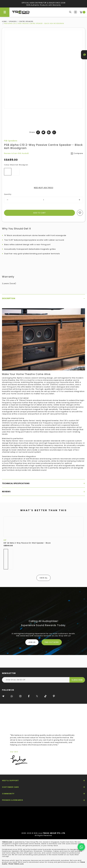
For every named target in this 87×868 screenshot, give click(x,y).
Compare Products (75, 12)
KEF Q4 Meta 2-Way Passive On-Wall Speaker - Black (27, 543)
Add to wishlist (80, 213)
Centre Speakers (26, 21)
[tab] (43, 298)
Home (4, 21)
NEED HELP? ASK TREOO (44, 188)
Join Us (32, 642)
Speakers (13, 21)
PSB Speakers (11, 141)
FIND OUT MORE (52, 642)
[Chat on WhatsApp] (81, 847)
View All (43, 578)
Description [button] (43, 298)
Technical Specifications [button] (43, 483)
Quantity (8, 194)
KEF (5, 540)
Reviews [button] (43, 492)
